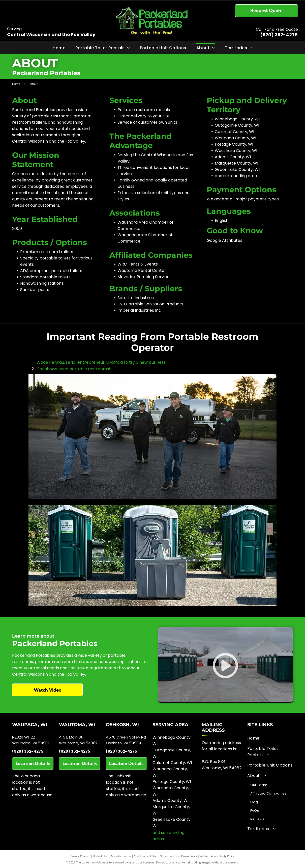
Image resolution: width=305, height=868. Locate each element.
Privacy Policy (79, 856)
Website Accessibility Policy (217, 856)
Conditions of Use (145, 856)
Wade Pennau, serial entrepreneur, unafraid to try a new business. (101, 362)
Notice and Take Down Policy (178, 856)
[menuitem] (59, 48)
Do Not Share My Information (112, 856)
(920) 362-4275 (279, 35)
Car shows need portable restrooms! (73, 369)
